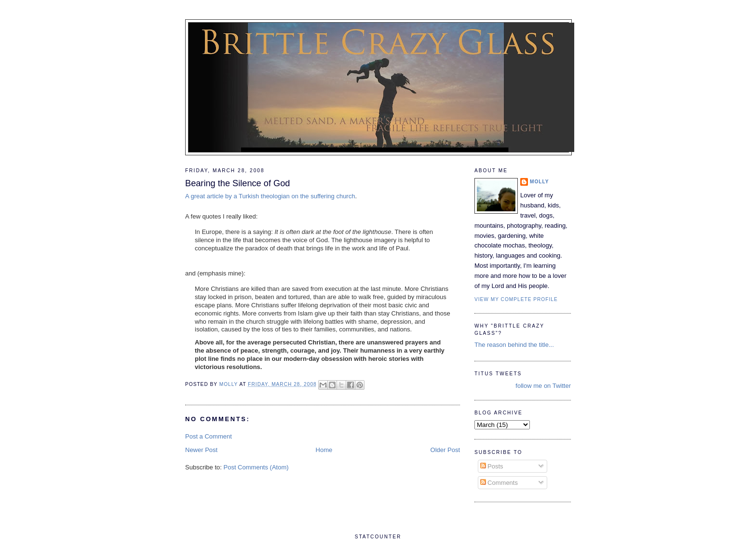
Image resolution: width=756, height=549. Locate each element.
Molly (540, 182)
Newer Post (201, 450)
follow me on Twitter (543, 386)
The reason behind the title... (514, 345)
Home (324, 450)
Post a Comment (209, 436)
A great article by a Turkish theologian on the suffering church (270, 196)
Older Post (445, 450)
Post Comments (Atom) (256, 467)
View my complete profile (516, 299)
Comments (499, 483)
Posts (492, 466)
